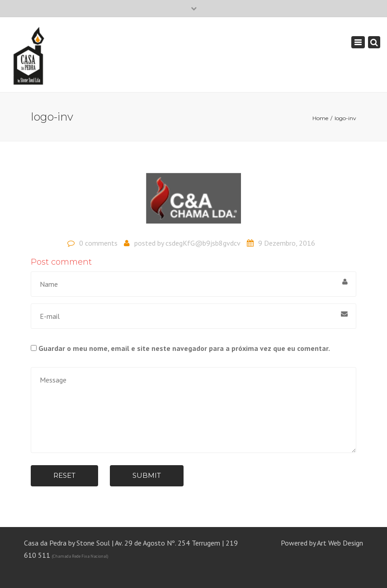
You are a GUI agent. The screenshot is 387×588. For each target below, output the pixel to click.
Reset (64, 475)
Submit (147, 475)
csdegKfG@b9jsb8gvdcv (203, 243)
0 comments (98, 243)
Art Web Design (340, 543)
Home (320, 118)
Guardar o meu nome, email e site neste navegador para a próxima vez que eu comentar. (184, 348)
